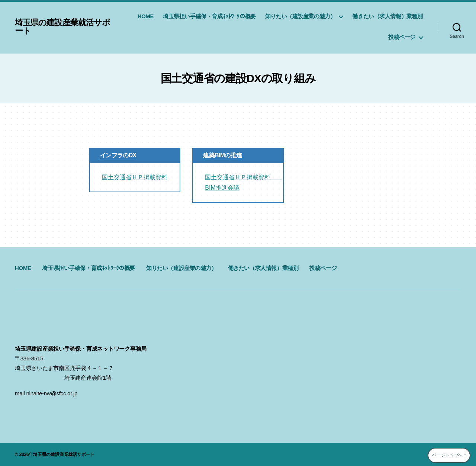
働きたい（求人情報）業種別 (387, 16)
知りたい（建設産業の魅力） (300, 16)
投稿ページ (402, 37)
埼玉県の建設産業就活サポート (67, 27)
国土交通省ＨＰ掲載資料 (135, 177)
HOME (146, 16)
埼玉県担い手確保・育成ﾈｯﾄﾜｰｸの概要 (209, 16)
